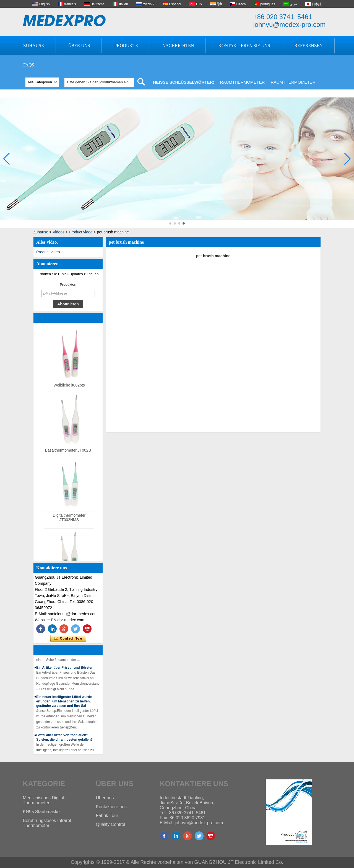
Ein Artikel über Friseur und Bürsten (65, 669)
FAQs (29, 65)
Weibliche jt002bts (69, 387)
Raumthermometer (243, 82)
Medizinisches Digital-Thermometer (44, 800)
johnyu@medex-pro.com (290, 25)
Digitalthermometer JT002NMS (69, 519)
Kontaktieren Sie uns (244, 46)
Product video (81, 232)
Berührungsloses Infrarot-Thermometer (48, 823)
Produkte (126, 46)
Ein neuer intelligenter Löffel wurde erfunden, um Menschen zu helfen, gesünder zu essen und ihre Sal (64, 703)
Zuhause (34, 46)
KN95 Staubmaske (41, 812)
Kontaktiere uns (111, 807)
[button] (170, 223)
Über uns (79, 46)
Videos (58, 232)
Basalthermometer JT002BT (69, 452)
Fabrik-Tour (107, 816)
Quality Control (111, 824)
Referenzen (309, 46)
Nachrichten (178, 46)
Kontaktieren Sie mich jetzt (68, 638)
